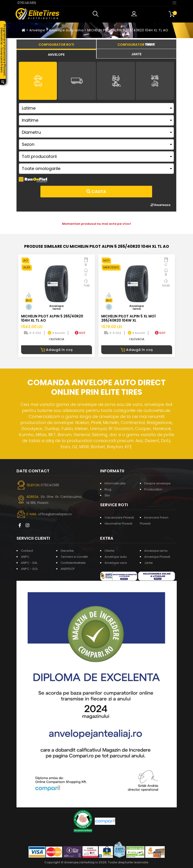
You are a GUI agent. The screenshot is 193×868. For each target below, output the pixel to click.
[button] (97, 14)
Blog (108, 489)
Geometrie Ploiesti (118, 524)
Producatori (153, 489)
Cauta (96, 191)
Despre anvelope (157, 483)
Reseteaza (161, 205)
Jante (149, 563)
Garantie (67, 551)
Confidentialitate (73, 563)
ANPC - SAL (29, 563)
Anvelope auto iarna (66, 30)
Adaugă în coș (57, 350)
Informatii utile (115, 483)
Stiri (107, 495)
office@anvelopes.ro (55, 514)
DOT (80, 333)
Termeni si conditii (74, 557)
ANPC (25, 557)
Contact (27, 551)
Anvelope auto (116, 557)
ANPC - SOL (29, 569)
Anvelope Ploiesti (157, 557)
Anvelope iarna (156, 551)
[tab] (56, 54)
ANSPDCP (68, 569)
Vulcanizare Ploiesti (119, 517)
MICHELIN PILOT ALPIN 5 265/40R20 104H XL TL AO (128, 30)
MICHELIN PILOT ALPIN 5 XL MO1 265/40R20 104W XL (128, 318)
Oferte (109, 551)
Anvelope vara (116, 563)
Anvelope (37, 30)
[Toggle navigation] (174, 3)
